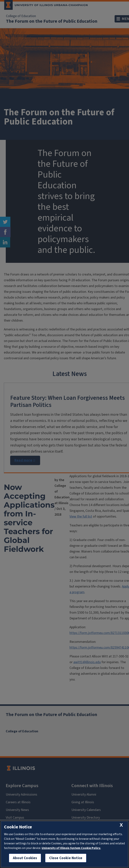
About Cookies (25, 858)
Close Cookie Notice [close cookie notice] (66, 858)
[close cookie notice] (121, 825)
